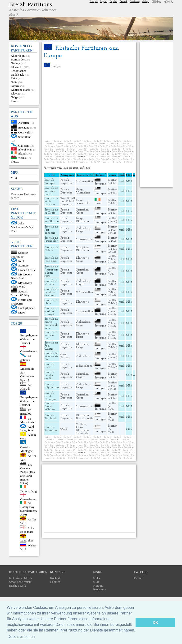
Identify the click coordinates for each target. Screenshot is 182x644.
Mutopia (98, 586)
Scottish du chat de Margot (51, 311)
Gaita (14, 82)
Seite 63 (105, 159)
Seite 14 (93, 144)
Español (113, 1)
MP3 (14, 178)
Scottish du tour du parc (51, 335)
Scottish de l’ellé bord (51, 259)
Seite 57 (127, 157)
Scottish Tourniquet (19, 255)
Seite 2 (58, 141)
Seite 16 (115, 144)
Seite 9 (127, 141)
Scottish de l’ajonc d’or (51, 239)
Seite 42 (48, 154)
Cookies (55, 582)
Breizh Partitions (31, 4)
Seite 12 (72, 144)
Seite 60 (71, 159)
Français (94, 1)
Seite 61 (82, 159)
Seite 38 (93, 152)
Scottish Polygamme (52, 386)
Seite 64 (116, 159)
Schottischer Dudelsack (18, 73)
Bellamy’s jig (28, 491)
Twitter (138, 578)
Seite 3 (68, 141)
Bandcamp (100, 589)
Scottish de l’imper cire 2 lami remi (52, 271)
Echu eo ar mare (27, 530)
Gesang (15, 63)
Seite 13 (83, 144)
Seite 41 (127, 152)
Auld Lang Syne (27, 428)
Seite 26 (49, 149)
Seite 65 (127, 159)
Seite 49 (128, 154)
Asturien (24, 122)
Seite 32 (116, 149)
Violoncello (83, 203)
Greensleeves (28, 351)
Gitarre (15, 86)
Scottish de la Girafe (51, 211)
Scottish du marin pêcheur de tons (51, 323)
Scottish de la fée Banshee (51, 201)
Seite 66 (50, 162)
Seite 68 (73, 162)
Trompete (82, 433)
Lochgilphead (27, 308)
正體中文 (156, 2)
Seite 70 (95, 162)
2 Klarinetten (84, 182)
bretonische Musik (20, 578)
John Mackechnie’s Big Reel (22, 227)
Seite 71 (106, 162)
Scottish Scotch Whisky (20, 293)
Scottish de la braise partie (51, 191)
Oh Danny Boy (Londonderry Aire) (29, 509)
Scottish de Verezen (51, 283)
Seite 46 (94, 154)
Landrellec (27, 540)
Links (96, 578)
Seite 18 (49, 146)
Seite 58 (48, 159)
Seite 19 (60, 146)
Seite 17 (125, 144)
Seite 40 (116, 152)
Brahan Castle (27, 270)
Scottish (113, 180)
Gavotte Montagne (26, 449)
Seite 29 (83, 149)
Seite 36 (71, 152)
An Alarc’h (26, 387)
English (104, 1)
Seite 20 (71, 146)
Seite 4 (77, 141)
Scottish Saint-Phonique (50, 396)
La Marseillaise (28, 420)
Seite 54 (94, 157)
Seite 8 (118, 141)
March (22, 312)
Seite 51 (60, 157)
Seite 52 (71, 157)
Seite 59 (60, 159)
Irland (22, 153)
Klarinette (17, 67)
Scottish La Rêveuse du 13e (52, 356)
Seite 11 (61, 144)
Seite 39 (105, 152)
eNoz (96, 582)
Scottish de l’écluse (51, 249)
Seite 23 (104, 146)
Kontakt (55, 578)
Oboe (79, 427)
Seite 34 (49, 152)
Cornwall (24, 132)
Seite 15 (104, 144)
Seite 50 (49, 157)
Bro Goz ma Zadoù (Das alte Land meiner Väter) (27, 474)
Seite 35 (60, 152)
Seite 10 (51, 144)
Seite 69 (84, 162)
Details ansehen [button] (21, 637)
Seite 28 (71, 149)
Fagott (80, 284)
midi (122, 182)
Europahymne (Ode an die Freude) (29, 339)
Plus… (15, 101)
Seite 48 (116, 154)
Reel (21, 261)
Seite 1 (48, 141)
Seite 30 (94, 149)
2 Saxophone (84, 239)
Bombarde (17, 59)
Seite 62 (94, 159)
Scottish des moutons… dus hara (52, 292)
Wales (22, 158)
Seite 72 (117, 162)
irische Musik (17, 586)
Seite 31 (105, 149)
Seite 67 (61, 162)
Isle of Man (25, 149)
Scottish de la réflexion (52, 220)
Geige (14, 97)
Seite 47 (105, 154)
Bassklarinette (85, 419)
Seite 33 (127, 149)
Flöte (14, 78)
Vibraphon (83, 193)
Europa (56, 66)
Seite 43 (60, 154)
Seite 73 (128, 162)
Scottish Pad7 (49, 366)
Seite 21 (82, 146)
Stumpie (23, 265)
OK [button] (155, 623)
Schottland (25, 137)
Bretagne (24, 127)
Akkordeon (18, 56)
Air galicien (26, 358)
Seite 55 (105, 157)
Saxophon (82, 210)
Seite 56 (116, 157)
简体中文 (168, 2)
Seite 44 (71, 154)
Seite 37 (82, 152)
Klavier (15, 93)
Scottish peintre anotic (49, 375)
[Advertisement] (89, 104)
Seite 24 (115, 146)
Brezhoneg (135, 1)
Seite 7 (108, 141)
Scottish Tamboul (50, 417)
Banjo (80, 337)
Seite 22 (93, 146)
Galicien (23, 145)
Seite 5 (88, 141)
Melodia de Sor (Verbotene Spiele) (27, 374)
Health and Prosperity (21, 302)
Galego (146, 1)
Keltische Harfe (20, 90)
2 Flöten (81, 424)
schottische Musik (20, 582)
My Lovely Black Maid (21, 276)
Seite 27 (60, 149)
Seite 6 (98, 141)
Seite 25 (127, 146)
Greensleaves (28, 499)
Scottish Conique (50, 181)
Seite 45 (82, 154)
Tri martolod (26, 412)
